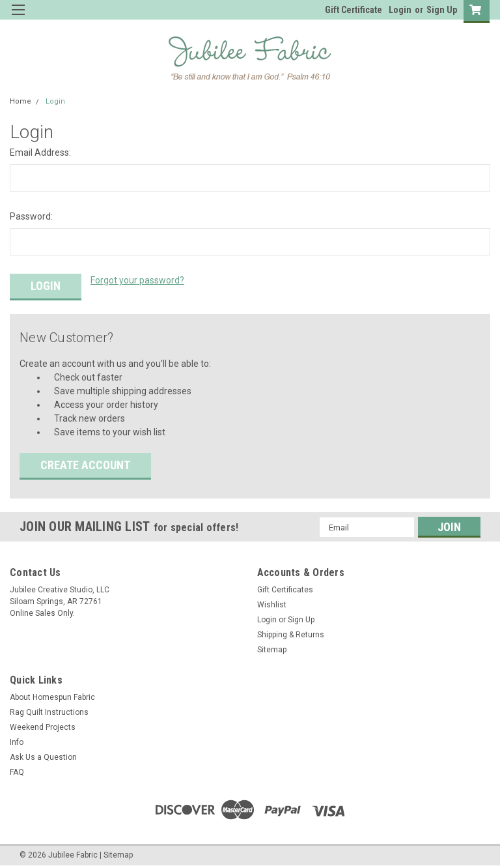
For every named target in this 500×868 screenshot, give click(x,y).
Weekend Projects (43, 727)
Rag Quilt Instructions (49, 712)
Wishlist (272, 605)
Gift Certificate (354, 10)
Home (21, 101)
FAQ (17, 772)
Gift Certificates (285, 590)
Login (400, 10)
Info (17, 742)
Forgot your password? (137, 280)
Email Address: (40, 152)
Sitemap (272, 650)
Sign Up (442, 10)
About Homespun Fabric (52, 697)
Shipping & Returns (291, 635)
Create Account (85, 465)
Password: (31, 216)
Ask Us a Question (43, 757)
